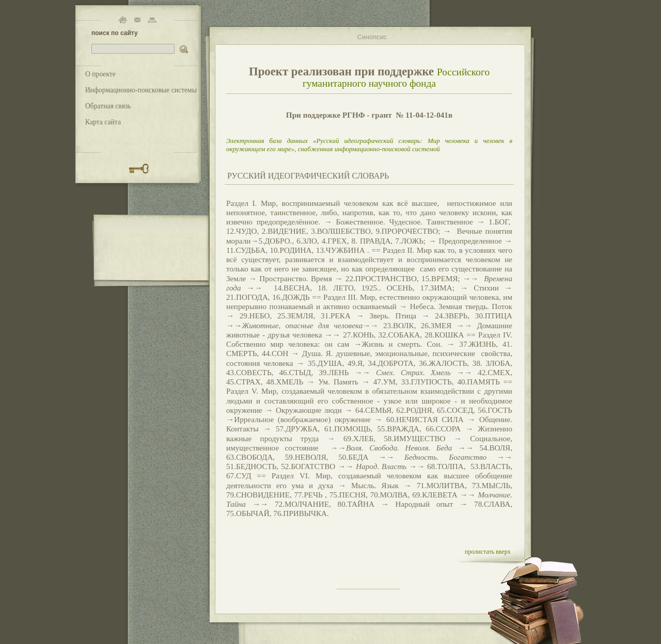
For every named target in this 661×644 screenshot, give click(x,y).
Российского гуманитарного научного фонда (396, 78)
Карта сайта (103, 122)
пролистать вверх (488, 552)
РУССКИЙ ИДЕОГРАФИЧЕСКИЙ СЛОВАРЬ (308, 176)
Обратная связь (108, 106)
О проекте (100, 74)
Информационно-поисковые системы (141, 90)
